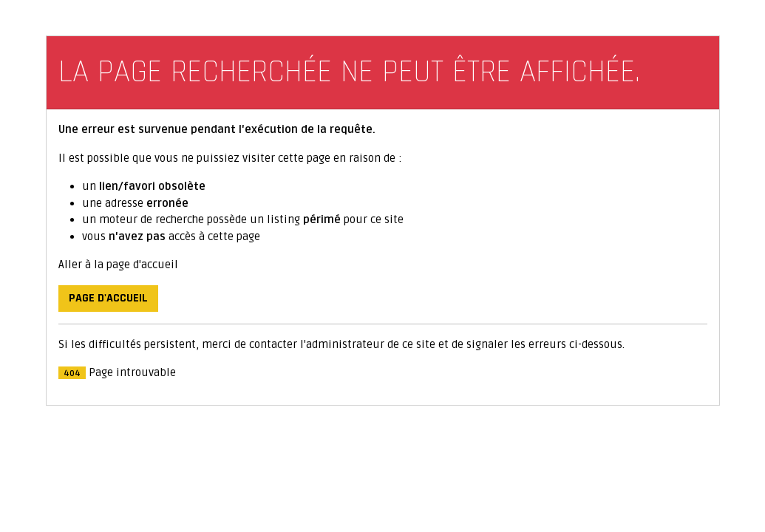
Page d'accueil (108, 298)
